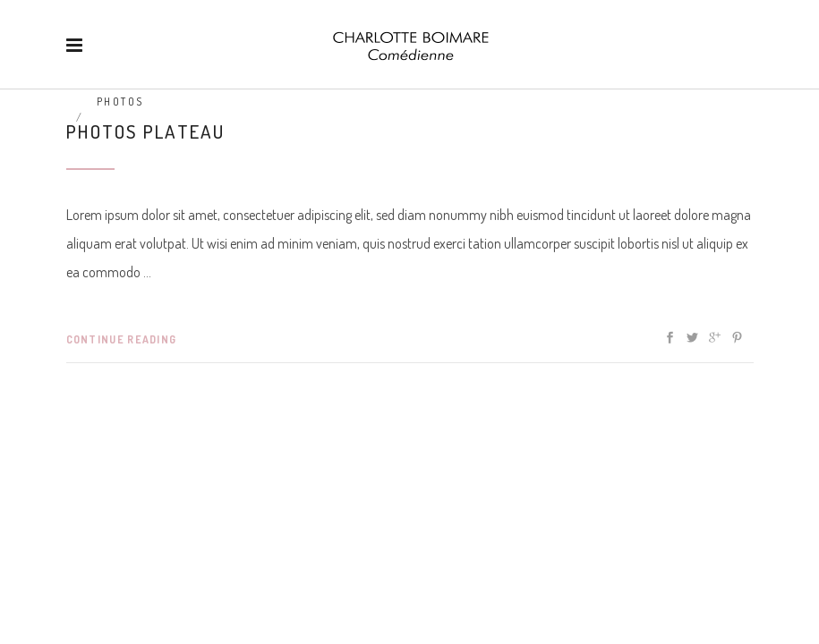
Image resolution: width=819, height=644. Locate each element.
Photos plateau (145, 131)
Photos (120, 102)
